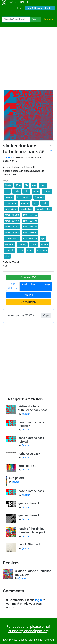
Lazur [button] (43, 185)
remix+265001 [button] (30, 233)
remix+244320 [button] (43, 209)
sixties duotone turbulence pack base (33, 408)
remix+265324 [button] (30, 239)
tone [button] (21, 250)
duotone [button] (9, 197)
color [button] (26, 191)
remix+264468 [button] (12, 221)
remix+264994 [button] (12, 233)
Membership (35, 640)
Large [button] (47, 284)
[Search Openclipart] (16, 19)
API (52, 640)
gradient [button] (25, 203)
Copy (46, 315)
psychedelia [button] (11, 209)
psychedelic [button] (26, 209)
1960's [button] (8, 185)
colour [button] (36, 191)
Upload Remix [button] (28, 302)
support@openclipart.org (28, 631)
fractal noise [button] (11, 203)
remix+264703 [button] (30, 221)
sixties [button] (34, 244)
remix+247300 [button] (12, 215)
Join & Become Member (40, 8)
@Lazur (26, 414)
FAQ (5, 640)
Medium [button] (36, 284)
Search (35, 19)
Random (48, 19)
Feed (46, 640)
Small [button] (24, 284)
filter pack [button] (39, 197)
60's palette (17, 478)
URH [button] (7, 191)
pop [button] (35, 203)
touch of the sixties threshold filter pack (32, 530)
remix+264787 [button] (30, 227)
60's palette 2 (27, 466)
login (38, 600)
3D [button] (26, 185)
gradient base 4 (29, 503)
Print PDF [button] (28, 295)
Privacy (13, 640)
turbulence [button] (42, 250)
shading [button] (22, 244)
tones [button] (30, 250)
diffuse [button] (47, 191)
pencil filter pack (30, 544)
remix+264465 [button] (30, 215)
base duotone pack (31, 491)
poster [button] (45, 203)
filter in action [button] (24, 197)
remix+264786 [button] (12, 227)
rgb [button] (43, 239)
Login (20, 8)
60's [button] (34, 185)
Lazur (9, 158)
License (23, 640)
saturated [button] (9, 244)
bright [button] (17, 191)
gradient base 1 (29, 515)
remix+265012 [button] (12, 239)
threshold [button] (9, 250)
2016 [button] (18, 185)
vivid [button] (7, 256)
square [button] (45, 244)
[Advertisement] (28, 60)
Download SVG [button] (29, 277)
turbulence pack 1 (31, 454)
